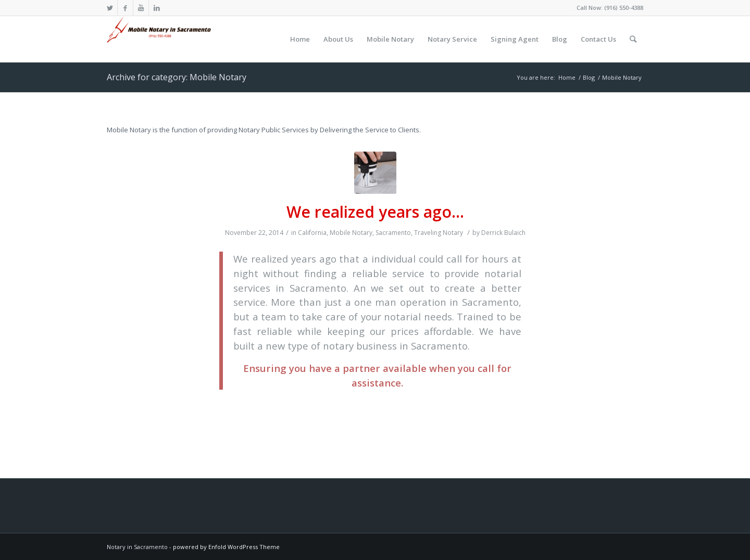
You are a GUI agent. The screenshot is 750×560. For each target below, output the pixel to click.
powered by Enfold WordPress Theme (226, 547)
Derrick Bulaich (503, 233)
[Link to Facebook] (125, 8)
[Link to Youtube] (141, 8)
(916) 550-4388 (624, 8)
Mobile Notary (351, 233)
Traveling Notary (439, 233)
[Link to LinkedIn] (157, 8)
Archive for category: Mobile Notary (177, 77)
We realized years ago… (375, 212)
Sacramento (393, 233)
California (312, 233)
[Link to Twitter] (110, 8)
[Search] (633, 39)
